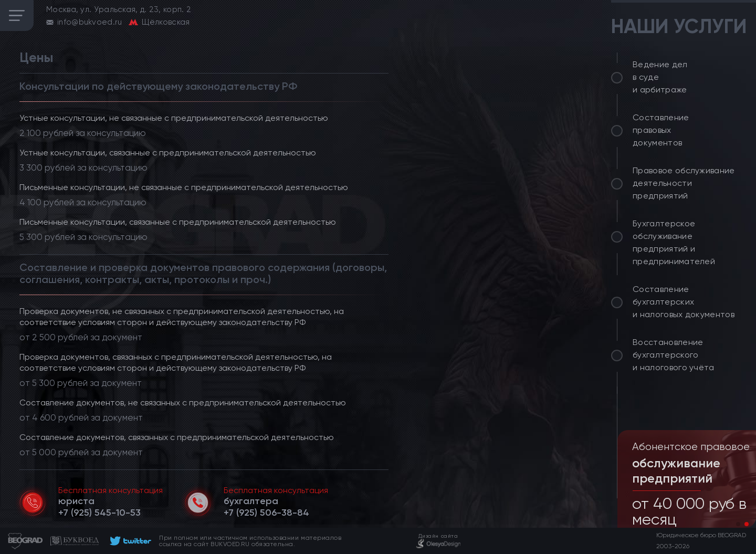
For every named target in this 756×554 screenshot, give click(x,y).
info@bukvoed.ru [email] (90, 22)
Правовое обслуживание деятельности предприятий (684, 183)
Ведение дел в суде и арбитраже (660, 77)
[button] (738, 524)
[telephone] (99, 513)
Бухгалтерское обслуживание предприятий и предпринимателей (674, 242)
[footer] (129, 541)
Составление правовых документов (661, 130)
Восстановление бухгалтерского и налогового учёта (674, 355)
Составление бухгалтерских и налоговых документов (684, 302)
